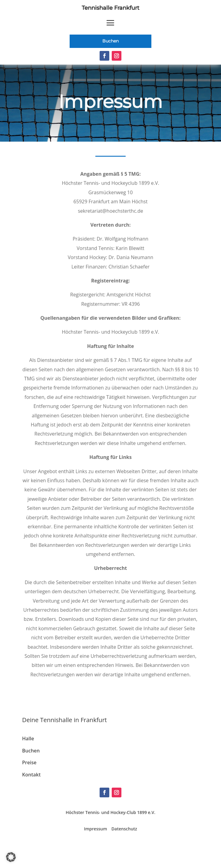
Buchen (110, 41)
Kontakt (31, 775)
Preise (29, 762)
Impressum (95, 829)
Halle (28, 738)
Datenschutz (124, 829)
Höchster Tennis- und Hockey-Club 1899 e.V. (110, 812)
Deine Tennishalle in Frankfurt (64, 720)
